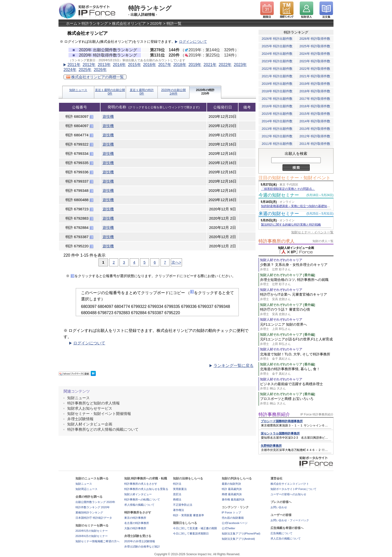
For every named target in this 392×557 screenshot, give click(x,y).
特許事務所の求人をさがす (141, 484)
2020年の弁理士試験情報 (140, 541)
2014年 (119, 65)
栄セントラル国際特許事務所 (280, 433)
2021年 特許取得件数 (315, 76)
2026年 (100, 70)
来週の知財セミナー (279, 214)
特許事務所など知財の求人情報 (93, 403)
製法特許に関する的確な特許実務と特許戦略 (291, 225)
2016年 (149, 65)
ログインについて (193, 42)
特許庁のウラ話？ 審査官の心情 (297, 312)
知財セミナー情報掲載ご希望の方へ (97, 541)
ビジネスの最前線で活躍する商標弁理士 (297, 386)
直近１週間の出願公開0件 (110, 92)
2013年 (104, 65)
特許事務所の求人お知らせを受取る (146, 489)
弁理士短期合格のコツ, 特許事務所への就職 (297, 282)
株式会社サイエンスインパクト (290, 484)
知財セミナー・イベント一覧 (312, 232)
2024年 (70, 70)
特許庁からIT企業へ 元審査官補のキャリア (297, 297)
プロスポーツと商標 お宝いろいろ (297, 401)
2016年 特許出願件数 (277, 106)
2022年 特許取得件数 (315, 69)
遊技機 (108, 116)
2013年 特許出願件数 (277, 129)
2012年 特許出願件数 (277, 136)
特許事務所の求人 (276, 241)
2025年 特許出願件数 (277, 46)
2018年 (180, 65)
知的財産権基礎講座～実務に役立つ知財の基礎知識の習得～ (301, 206)
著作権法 (178, 510)
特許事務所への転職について (142, 499)
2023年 (240, 65)
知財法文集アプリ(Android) (238, 539)
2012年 (89, 65)
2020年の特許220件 (205, 92)
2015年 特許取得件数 (315, 114)
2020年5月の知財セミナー (92, 531)
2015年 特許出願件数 (277, 114)
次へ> (176, 262)
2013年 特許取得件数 (315, 129)
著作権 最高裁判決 (233, 499)
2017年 (165, 65)
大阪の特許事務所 (135, 528)
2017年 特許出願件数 (277, 99)
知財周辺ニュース (86, 489)
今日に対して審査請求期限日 (191, 533)
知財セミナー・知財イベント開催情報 (99, 414)
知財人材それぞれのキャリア (281, 260)
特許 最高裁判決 (232, 489)
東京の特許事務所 (135, 518)
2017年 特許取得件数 (315, 99)
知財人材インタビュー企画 (90, 424)
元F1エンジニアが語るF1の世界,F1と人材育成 (297, 342)
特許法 (177, 484)
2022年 (225, 65)
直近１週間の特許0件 (142, 92)
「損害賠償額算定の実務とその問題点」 (288, 189)
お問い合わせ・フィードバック (290, 520)
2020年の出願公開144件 (174, 92)
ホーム (72, 23)
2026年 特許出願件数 (277, 39)
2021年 (210, 65)
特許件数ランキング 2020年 (93, 507)
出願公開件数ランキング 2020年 (95, 502)
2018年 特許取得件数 (315, 91)
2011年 (74, 65)
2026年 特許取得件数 (315, 39)
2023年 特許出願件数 (277, 61)
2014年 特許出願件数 (277, 121)
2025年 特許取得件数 (315, 46)
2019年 (195, 65)
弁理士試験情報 (80, 419)
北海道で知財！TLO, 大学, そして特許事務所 (297, 357)
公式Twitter (228, 528)
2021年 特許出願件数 (277, 76)
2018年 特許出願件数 (277, 91)
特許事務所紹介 (274, 414)
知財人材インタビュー (138, 494)
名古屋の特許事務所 (137, 523)
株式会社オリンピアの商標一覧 (95, 77)
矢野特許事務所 (271, 446)
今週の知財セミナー (279, 195)
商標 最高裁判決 (232, 494)
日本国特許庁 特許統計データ (94, 518)
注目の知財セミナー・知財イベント (294, 178)
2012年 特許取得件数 (315, 136)
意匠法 (177, 494)
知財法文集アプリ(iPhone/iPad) (241, 533)
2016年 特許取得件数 (315, 106)
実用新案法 (180, 489)
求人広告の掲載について (286, 538)
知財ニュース (78, 90)
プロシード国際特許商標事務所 (282, 421)
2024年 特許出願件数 (277, 54)
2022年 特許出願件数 (277, 69)
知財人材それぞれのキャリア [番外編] (287, 275)
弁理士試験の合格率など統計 (142, 546)
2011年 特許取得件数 (315, 144)
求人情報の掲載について (139, 505)
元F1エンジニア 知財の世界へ (297, 327)
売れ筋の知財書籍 (233, 518)
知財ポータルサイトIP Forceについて (293, 489)
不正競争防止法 (183, 505)
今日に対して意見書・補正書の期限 (195, 528)
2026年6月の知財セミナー (92, 536)
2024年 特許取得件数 (315, 54)
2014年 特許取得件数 (315, 121)
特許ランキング (95, 23)
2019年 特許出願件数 (277, 84)
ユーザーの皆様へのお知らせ (288, 494)
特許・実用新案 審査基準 (188, 515)
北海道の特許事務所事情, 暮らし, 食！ (297, 371)
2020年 (156, 23)
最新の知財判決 (231, 484)
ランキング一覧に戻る (233, 366)
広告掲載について (281, 533)
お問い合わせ (279, 507)
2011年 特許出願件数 (277, 144)
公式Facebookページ (235, 523)
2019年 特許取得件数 (315, 84)
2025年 (85, 70)
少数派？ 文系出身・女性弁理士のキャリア (297, 267)
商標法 (177, 499)
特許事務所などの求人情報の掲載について (103, 429)
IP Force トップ (231, 512)
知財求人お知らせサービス (90, 408)
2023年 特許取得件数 (315, 61)
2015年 (134, 65)
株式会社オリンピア (129, 23)
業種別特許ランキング (89, 512)
